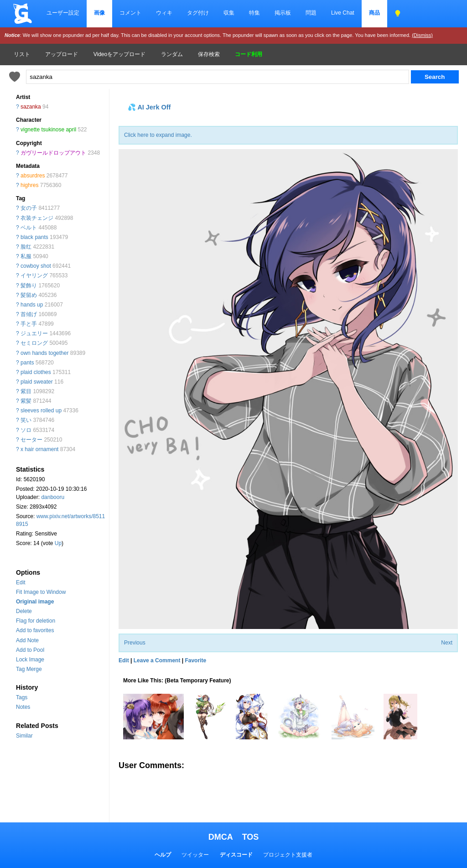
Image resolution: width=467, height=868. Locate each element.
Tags (22, 697)
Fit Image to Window (41, 592)
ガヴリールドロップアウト (53, 153)
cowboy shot (36, 266)
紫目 (26, 391)
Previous (135, 643)
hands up (32, 305)
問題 (311, 13)
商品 (374, 13)
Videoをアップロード (119, 54)
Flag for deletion (36, 621)
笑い (26, 420)
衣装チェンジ (37, 218)
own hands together (44, 353)
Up (58, 543)
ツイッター (195, 855)
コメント (130, 13)
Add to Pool (30, 650)
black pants (34, 237)
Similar (24, 736)
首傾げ (29, 314)
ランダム (172, 54)
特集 (254, 13)
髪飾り (29, 286)
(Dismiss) (422, 35)
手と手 (29, 324)
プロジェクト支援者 (288, 855)
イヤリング (34, 275)
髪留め (29, 295)
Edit (21, 582)
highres (29, 185)
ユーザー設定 (63, 13)
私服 (26, 256)
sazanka (31, 107)
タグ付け (198, 13)
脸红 (26, 247)
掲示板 (283, 13)
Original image (35, 602)
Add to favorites (35, 630)
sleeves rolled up (41, 411)
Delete (24, 611)
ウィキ (164, 13)
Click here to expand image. (158, 135)
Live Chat (343, 13)
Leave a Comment (157, 660)
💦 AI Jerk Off (149, 107)
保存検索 (209, 54)
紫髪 (26, 401)
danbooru (53, 497)
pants (27, 363)
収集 (229, 13)
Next (447, 643)
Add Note (27, 640)
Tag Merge (29, 669)
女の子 (29, 208)
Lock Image (30, 660)
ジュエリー (34, 333)
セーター (31, 440)
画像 (99, 13)
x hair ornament (39, 449)
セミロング (34, 343)
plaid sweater (37, 382)
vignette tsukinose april (48, 130)
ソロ (26, 430)
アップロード (62, 54)
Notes (23, 707)
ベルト (29, 228)
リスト (22, 54)
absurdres (33, 176)
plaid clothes (36, 372)
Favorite (195, 660)
